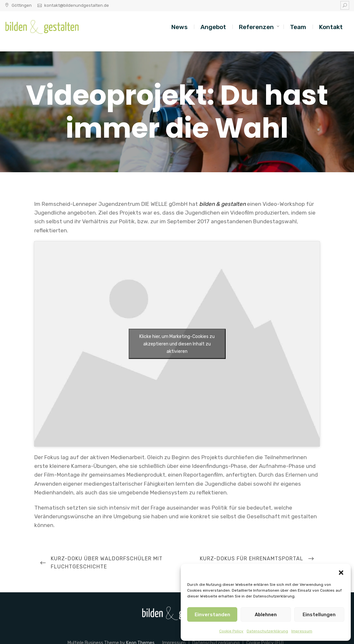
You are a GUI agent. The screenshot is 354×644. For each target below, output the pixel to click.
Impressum (302, 631)
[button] (341, 572)
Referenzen (256, 27)
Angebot (213, 27)
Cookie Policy (231, 631)
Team (298, 27)
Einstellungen (319, 615)
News (179, 27)
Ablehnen (266, 615)
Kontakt (331, 27)
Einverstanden (212, 615)
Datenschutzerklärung (267, 631)
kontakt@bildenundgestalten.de (77, 5)
